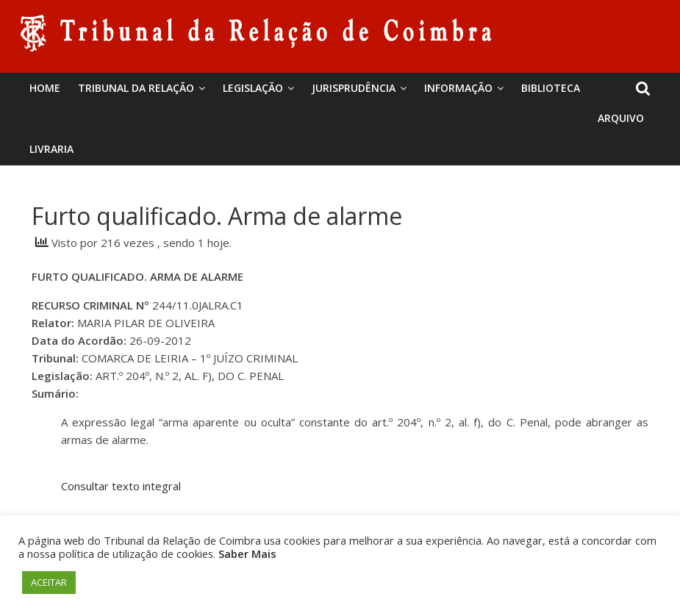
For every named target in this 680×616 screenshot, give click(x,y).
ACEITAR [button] (49, 582)
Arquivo (621, 118)
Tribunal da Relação (136, 88)
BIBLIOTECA (551, 88)
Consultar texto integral (121, 486)
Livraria (51, 149)
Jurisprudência (354, 88)
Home (45, 88)
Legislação (253, 88)
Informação (458, 88)
